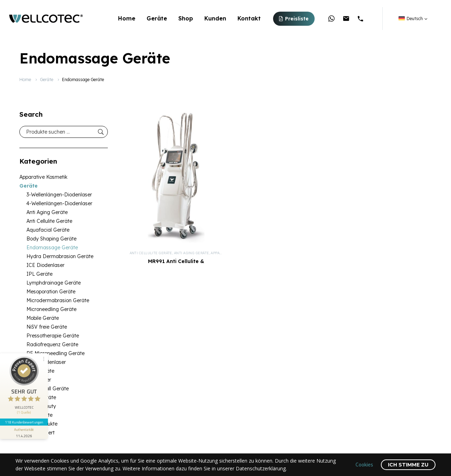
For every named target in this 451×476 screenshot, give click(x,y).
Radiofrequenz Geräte (52, 344)
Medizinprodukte (38, 424)
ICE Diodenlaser (45, 265)
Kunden (215, 18)
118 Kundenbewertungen (24, 422)
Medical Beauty (38, 406)
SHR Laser (39, 380)
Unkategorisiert (37, 433)
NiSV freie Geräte (47, 327)
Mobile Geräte (43, 318)
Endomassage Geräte (52, 248)
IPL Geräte (39, 274)
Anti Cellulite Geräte (49, 221)
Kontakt (249, 18)
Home (127, 18)
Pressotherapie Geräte (53, 336)
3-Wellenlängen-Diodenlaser (59, 195)
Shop (186, 18)
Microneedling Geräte (51, 309)
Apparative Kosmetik (43, 177)
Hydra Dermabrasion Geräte (60, 256)
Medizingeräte (36, 415)
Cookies (364, 465)
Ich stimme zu (408, 465)
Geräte (157, 18)
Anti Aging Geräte (47, 212)
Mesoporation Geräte (51, 292)
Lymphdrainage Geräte (54, 283)
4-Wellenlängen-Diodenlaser (59, 203)
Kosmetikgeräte (38, 397)
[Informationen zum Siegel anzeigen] (24, 432)
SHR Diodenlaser (46, 362)
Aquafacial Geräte (48, 230)
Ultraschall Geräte (48, 389)
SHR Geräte (40, 371)
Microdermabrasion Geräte (58, 300)
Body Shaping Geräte (51, 239)
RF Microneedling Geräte (55, 353)
